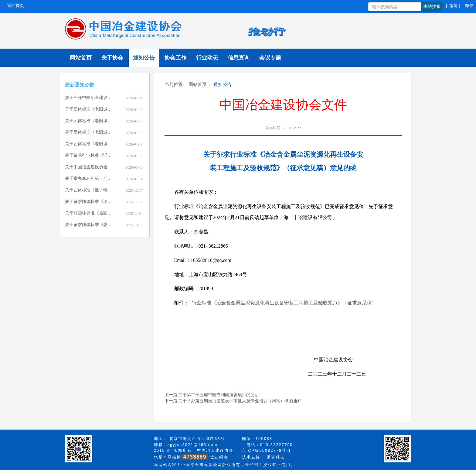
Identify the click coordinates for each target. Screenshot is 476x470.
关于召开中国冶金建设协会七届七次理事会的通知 (112, 98)
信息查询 (239, 58)
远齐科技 (276, 457)
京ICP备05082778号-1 (267, 450)
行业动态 (207, 58)
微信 (469, 5)
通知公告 (144, 58)
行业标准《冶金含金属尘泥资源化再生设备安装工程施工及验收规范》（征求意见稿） (284, 303)
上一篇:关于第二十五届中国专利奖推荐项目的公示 (212, 395)
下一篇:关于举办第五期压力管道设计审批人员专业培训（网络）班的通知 (233, 401)
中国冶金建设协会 (215, 450)
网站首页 (81, 58)
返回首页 (15, 5)
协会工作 (175, 58)
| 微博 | (453, 5)
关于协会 (112, 58)
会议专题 (270, 58)
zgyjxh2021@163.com (193, 445)
